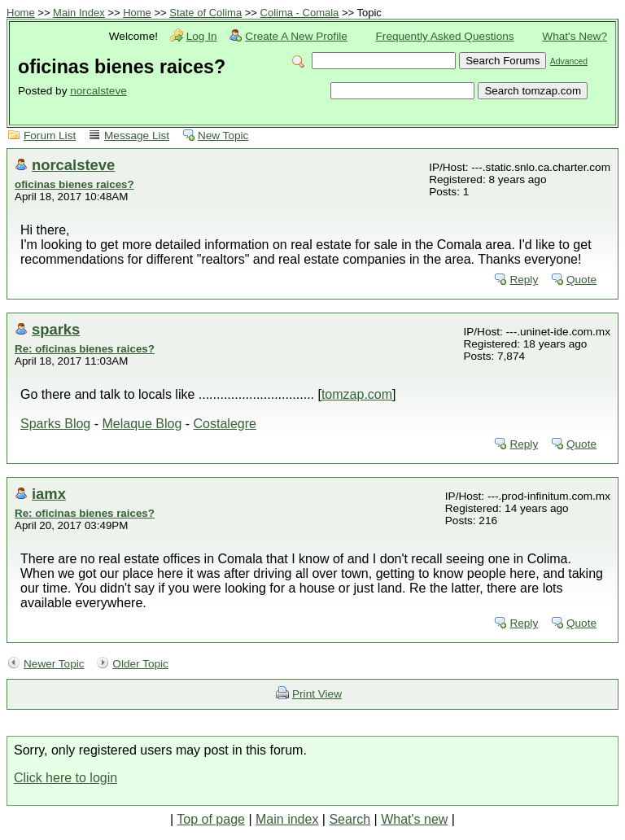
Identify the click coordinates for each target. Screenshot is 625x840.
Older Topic (140, 664)
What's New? (575, 36)
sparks (56, 329)
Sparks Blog (55, 424)
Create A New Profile (296, 36)
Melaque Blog (142, 424)
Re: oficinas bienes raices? (85, 349)
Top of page (211, 819)
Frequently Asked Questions (445, 36)
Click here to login (66, 778)
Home (21, 13)
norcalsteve (98, 91)
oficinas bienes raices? (74, 184)
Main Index (79, 13)
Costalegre (225, 424)
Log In (202, 36)
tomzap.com (357, 394)
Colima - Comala (300, 13)
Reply (524, 280)
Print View (317, 694)
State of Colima (205, 13)
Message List (137, 136)
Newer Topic (54, 664)
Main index (287, 819)
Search (350, 819)
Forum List (50, 136)
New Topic (223, 136)
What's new (414, 819)
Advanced (569, 61)
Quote (581, 280)
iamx (49, 494)
